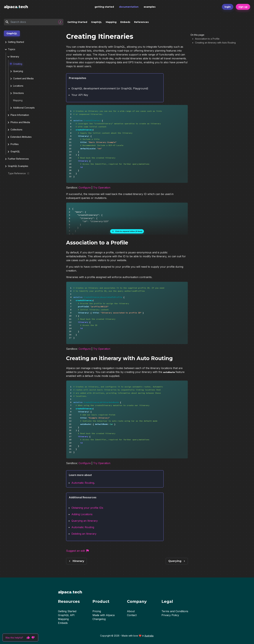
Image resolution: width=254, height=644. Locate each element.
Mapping (111, 22)
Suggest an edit (78, 553)
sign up (243, 7)
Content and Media (21, 79)
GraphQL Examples (16, 166)
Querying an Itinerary (85, 523)
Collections (14, 130)
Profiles (13, 144)
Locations (16, 86)
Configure (85, 188)
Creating (16, 64)
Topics (10, 49)
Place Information (18, 115)
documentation (129, 7)
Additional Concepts (22, 108)
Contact (132, 615)
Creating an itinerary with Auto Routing (215, 43)
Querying (16, 71)
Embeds (125, 22)
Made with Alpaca (104, 615)
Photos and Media (18, 122)
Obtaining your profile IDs (87, 510)
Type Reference (17, 173)
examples (150, 7)
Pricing (97, 611)
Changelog (99, 619)
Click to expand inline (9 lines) (127, 232)
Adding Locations (82, 517)
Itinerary (13, 57)
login (228, 7)
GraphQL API (66, 615)
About (131, 611)
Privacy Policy (170, 615)
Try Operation (102, 188)
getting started (104, 7)
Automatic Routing (83, 486)
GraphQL (96, 22)
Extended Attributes (19, 137)
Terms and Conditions (175, 611)
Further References (16, 159)
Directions (16, 93)
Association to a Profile (207, 39)
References (141, 22)
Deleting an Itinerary (84, 536)
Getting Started (77, 22)
